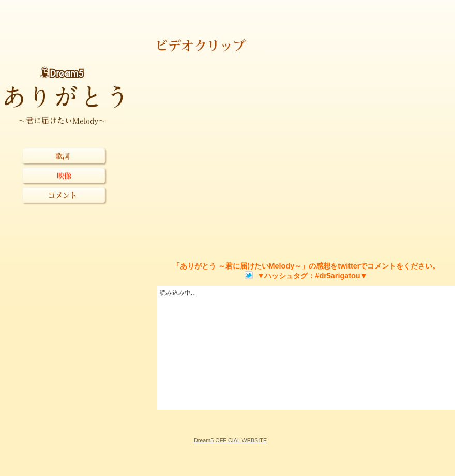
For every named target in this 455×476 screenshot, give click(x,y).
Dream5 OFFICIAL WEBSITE (230, 440)
